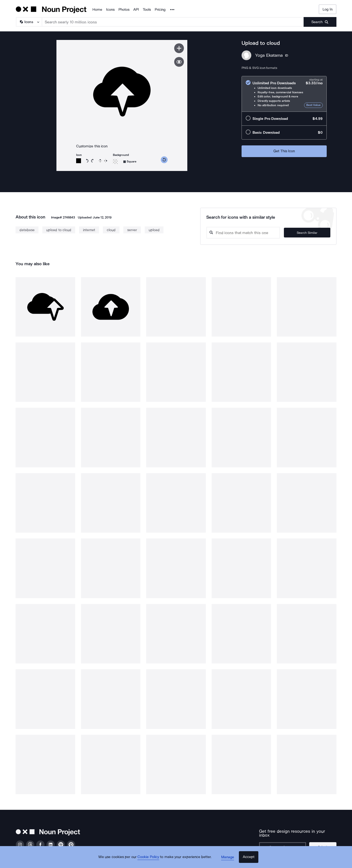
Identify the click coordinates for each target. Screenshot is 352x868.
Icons (110, 9)
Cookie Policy (150, 859)
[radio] (284, 94)
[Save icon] (179, 48)
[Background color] (115, 161)
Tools (147, 9)
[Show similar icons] (179, 62)
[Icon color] (79, 161)
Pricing (160, 9)
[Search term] (173, 22)
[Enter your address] (284, 843)
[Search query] (248, 233)
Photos (124, 9)
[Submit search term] (320, 22)
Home (97, 9)
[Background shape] (130, 162)
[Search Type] (29, 22)
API (136, 9)
